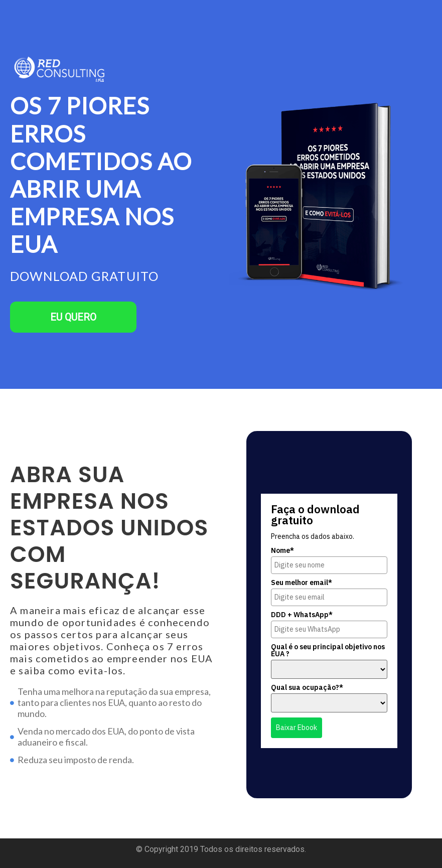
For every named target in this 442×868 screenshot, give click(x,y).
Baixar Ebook (297, 728)
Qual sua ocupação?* (307, 687)
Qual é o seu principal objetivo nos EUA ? (328, 650)
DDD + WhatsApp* (302, 615)
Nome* (282, 550)
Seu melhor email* (302, 583)
